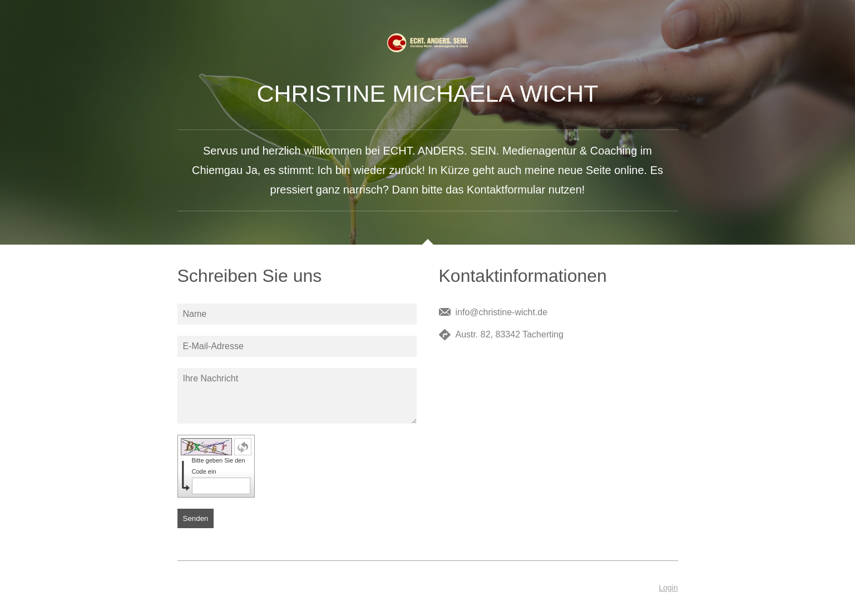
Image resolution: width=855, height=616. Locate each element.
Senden (196, 518)
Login (668, 588)
